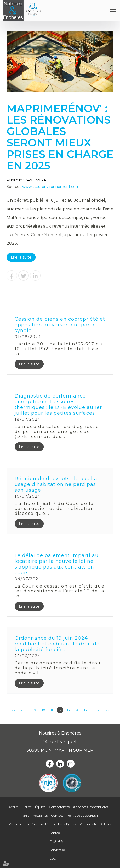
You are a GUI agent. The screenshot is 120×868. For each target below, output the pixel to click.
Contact (57, 815)
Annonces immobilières (91, 807)
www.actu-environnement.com (51, 187)
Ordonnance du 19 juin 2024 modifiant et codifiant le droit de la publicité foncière (57, 644)
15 (85, 710)
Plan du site (88, 824)
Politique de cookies (81, 815)
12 (60, 710)
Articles (106, 824)
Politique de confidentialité (28, 824)
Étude (27, 807)
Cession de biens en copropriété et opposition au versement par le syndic (60, 325)
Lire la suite (21, 257)
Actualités (40, 815)
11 (52, 710)
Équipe (40, 807)
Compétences (59, 807)
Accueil (14, 807)
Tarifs (25, 815)
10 (44, 710)
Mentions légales (64, 824)
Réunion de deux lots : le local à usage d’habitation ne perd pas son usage (56, 484)
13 (68, 710)
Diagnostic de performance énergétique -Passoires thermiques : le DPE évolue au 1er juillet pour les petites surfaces (58, 405)
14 (77, 710)
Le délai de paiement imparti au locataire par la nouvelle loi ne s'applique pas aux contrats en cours (57, 564)
